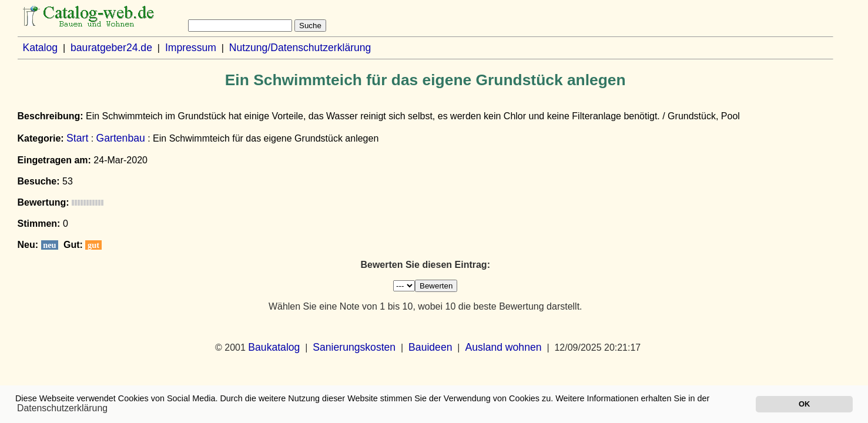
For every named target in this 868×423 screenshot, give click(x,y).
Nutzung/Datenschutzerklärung (300, 48)
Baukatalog (274, 347)
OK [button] (804, 404)
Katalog (40, 48)
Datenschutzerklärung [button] (62, 408)
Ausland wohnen (503, 347)
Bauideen (430, 347)
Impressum (191, 48)
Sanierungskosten (354, 347)
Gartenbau (121, 138)
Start (77, 138)
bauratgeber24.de (111, 48)
